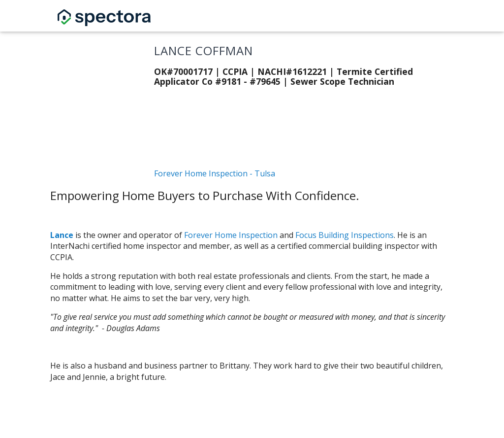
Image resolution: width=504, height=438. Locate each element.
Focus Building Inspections (345, 235)
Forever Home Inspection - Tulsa (215, 173)
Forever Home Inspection (231, 235)
